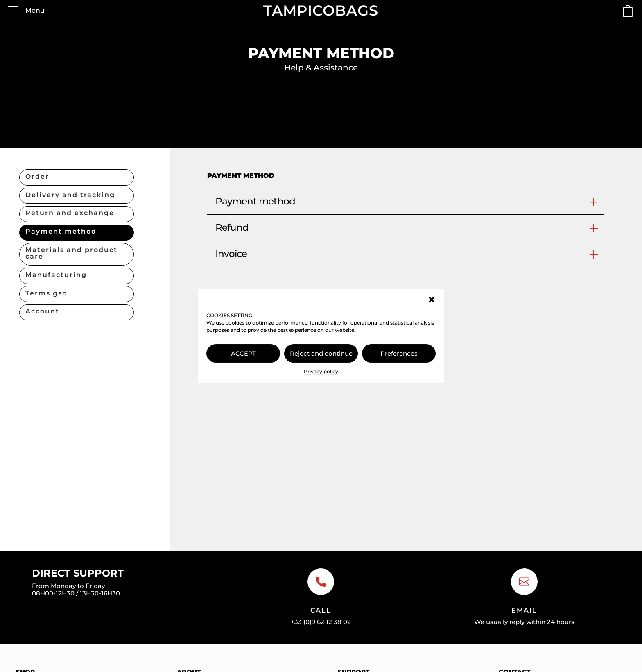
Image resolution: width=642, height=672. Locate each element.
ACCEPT (243, 353)
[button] (432, 300)
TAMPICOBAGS (321, 10)
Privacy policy (321, 371)
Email (524, 610)
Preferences (399, 353)
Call (321, 610)
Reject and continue (321, 353)
